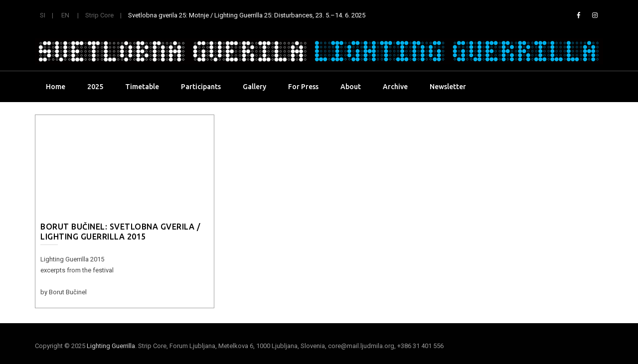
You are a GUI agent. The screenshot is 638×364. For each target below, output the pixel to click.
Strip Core (99, 15)
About (351, 87)
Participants (201, 87)
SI (43, 15)
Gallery (254, 87)
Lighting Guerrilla (111, 346)
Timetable (142, 87)
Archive (395, 87)
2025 (95, 87)
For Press (303, 87)
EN (65, 15)
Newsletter (448, 87)
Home (56, 87)
